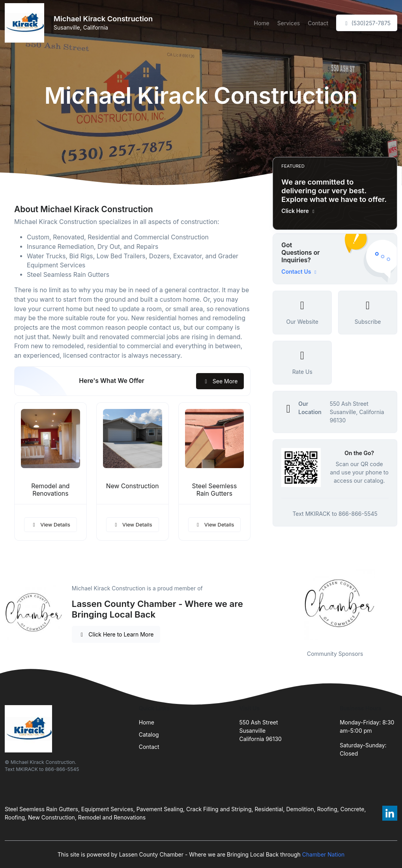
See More (220, 381)
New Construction (133, 486)
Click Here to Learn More (116, 634)
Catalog (149, 735)
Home (262, 23)
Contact (318, 23)
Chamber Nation (323, 854)
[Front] (26, 23)
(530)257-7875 (367, 23)
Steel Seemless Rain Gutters (215, 490)
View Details (50, 525)
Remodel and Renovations (50, 490)
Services (289, 23)
